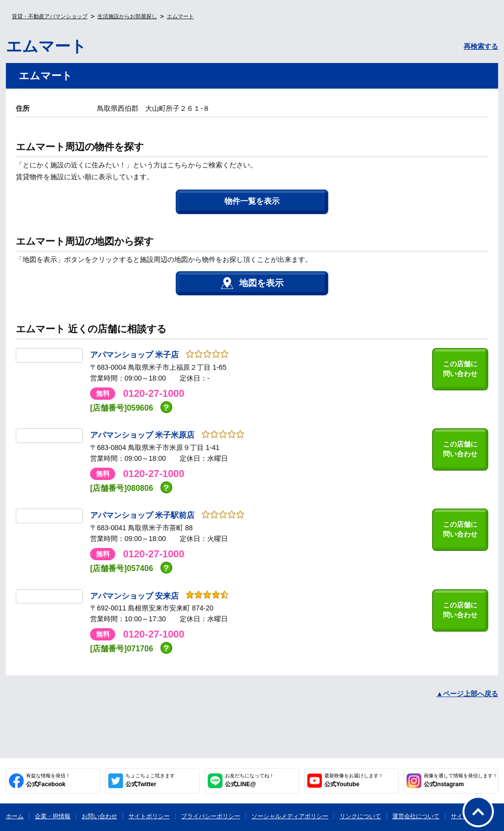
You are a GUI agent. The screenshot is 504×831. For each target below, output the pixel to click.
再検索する (481, 46)
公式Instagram (461, 780)
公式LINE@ (250, 780)
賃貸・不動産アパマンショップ (50, 16)
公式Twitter (150, 780)
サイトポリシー (149, 816)
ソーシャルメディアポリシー (290, 816)
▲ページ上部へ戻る (467, 694)
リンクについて (360, 816)
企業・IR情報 (53, 816)
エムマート (180, 16)
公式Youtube (354, 780)
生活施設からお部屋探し (127, 16)
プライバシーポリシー (211, 816)
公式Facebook (48, 780)
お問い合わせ (99, 816)
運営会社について (416, 816)
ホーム (15, 816)
